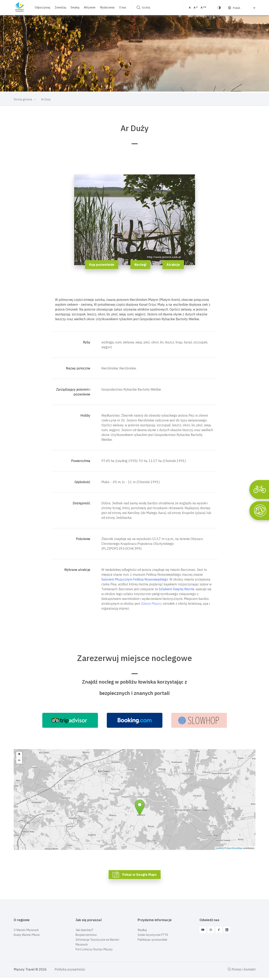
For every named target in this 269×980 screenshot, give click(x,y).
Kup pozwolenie (102, 265)
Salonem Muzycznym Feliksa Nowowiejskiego (135, 579)
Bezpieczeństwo (86, 935)
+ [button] (19, 755)
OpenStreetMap (234, 848)
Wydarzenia (106, 5)
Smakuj (74, 5)
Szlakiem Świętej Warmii (176, 589)
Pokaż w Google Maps (139, 875)
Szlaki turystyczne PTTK (153, 935)
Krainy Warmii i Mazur (27, 935)
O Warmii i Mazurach (26, 930)
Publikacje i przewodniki (152, 940)
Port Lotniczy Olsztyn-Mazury (94, 949)
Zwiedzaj (60, 5)
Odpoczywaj (42, 5)
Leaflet (219, 848)
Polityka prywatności (70, 969)
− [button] (19, 761)
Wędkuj (142, 930)
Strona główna (23, 99)
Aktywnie (89, 5)
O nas (37, 10)
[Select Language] (221, 8)
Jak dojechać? (84, 930)
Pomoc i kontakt (242, 969)
